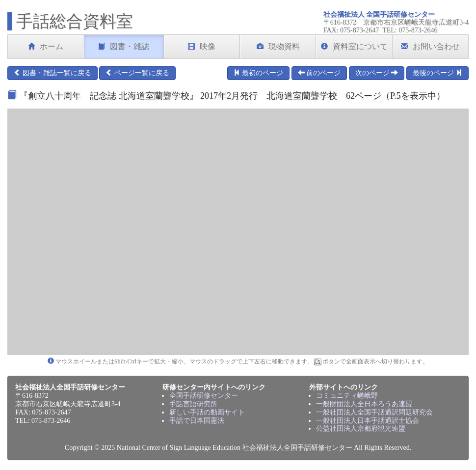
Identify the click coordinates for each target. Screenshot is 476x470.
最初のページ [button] (259, 73)
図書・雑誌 (124, 46)
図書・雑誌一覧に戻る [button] (53, 73)
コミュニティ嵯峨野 (347, 396)
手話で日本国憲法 (197, 421)
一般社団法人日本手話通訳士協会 (368, 421)
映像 (202, 46)
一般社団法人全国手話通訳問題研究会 (374, 412)
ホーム (46, 46)
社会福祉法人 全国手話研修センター (379, 14)
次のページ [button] (377, 73)
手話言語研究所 (193, 404)
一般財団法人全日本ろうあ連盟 (364, 404)
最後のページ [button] (438, 73)
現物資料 (278, 46)
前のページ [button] (319, 73)
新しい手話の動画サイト (207, 412)
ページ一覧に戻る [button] (137, 73)
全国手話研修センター (204, 396)
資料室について (354, 46)
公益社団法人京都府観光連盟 (361, 429)
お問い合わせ (430, 46)
